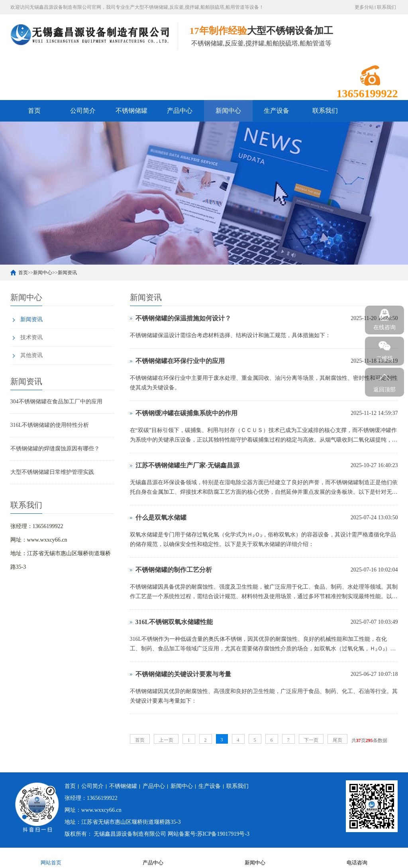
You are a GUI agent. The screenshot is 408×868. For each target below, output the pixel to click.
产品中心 (180, 111)
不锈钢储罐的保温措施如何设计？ (183, 318)
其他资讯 (31, 355)
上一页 (166, 740)
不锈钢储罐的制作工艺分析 (174, 570)
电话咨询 (357, 857)
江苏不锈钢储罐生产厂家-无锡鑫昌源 (187, 465)
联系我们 (386, 7)
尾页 (337, 740)
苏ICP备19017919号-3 (223, 834)
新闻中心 (228, 111)
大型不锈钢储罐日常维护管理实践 (52, 472)
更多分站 (364, 7)
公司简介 (83, 111)
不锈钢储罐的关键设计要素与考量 (183, 674)
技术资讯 (31, 337)
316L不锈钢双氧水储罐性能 (174, 622)
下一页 (311, 740)
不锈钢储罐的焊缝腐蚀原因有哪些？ (55, 449)
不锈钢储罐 (131, 111)
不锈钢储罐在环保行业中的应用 (180, 361)
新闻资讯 (67, 273)
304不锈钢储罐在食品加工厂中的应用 (56, 402)
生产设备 (277, 111)
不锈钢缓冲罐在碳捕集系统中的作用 (186, 413)
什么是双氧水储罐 (161, 517)
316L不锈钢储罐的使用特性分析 (50, 425)
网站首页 (51, 857)
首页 (34, 111)
